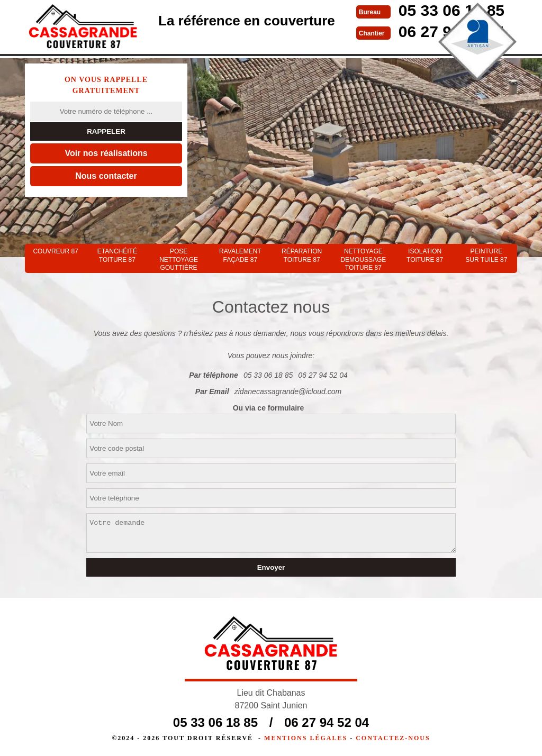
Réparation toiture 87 (302, 256)
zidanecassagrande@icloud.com (288, 391)
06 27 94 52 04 (323, 375)
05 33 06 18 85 (268, 375)
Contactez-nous (393, 738)
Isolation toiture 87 (425, 256)
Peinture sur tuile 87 (486, 256)
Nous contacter (106, 176)
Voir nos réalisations (106, 153)
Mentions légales (306, 738)
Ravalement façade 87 (240, 256)
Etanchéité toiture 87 (117, 256)
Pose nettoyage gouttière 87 (179, 260)
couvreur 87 (55, 251)
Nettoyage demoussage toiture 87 (363, 259)
